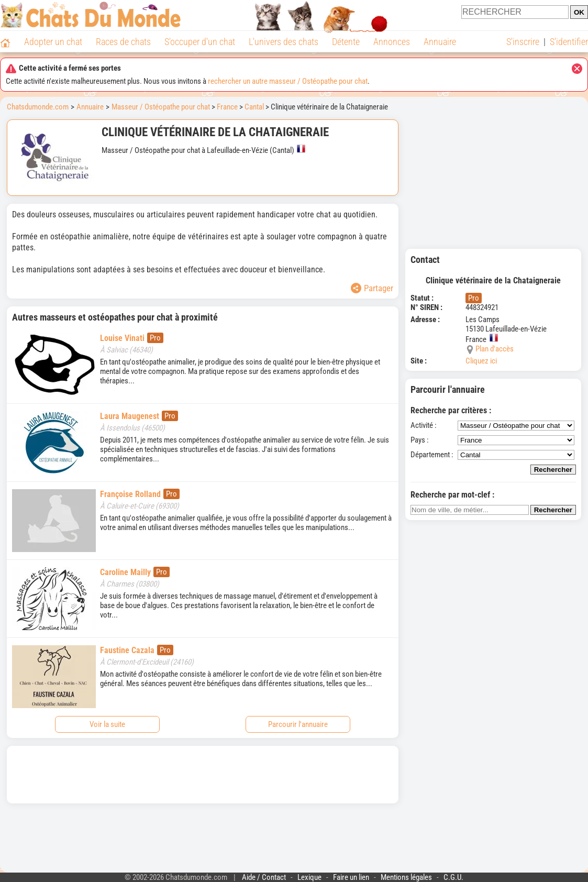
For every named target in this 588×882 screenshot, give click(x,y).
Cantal (254, 107)
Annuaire (440, 42)
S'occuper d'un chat (200, 42)
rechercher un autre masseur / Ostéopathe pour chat (288, 81)
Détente (346, 42)
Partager (372, 288)
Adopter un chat (53, 42)
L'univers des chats (284, 42)
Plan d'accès (495, 349)
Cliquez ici (481, 361)
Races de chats (123, 42)
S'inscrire (523, 42)
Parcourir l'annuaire (298, 724)
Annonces (392, 42)
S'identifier (569, 42)
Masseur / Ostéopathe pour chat (161, 107)
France (227, 107)
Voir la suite (107, 724)
